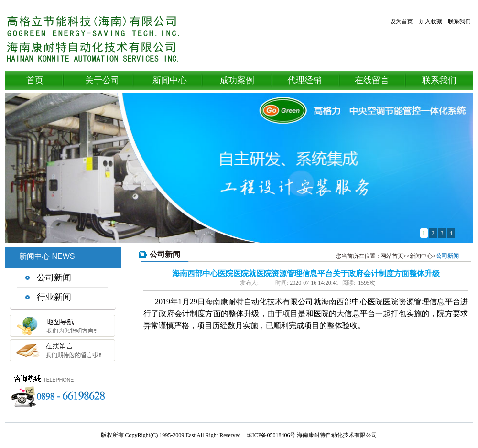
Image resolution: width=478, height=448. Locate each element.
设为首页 (402, 21)
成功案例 (237, 80)
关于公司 (102, 80)
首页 (35, 80)
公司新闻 (54, 277)
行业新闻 (54, 297)
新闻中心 (170, 80)
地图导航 (62, 329)
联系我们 (459, 21)
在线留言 (372, 80)
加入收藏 (431, 21)
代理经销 (304, 80)
